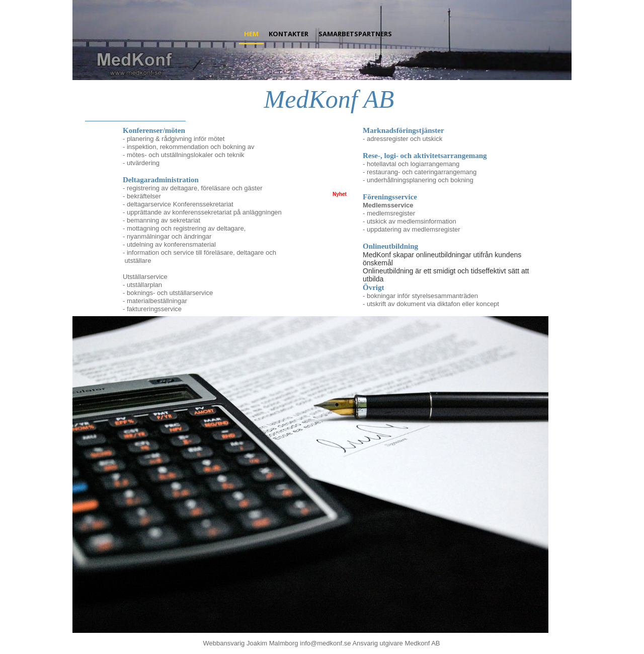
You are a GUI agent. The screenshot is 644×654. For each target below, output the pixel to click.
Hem (251, 34)
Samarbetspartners (355, 34)
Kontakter (289, 34)
